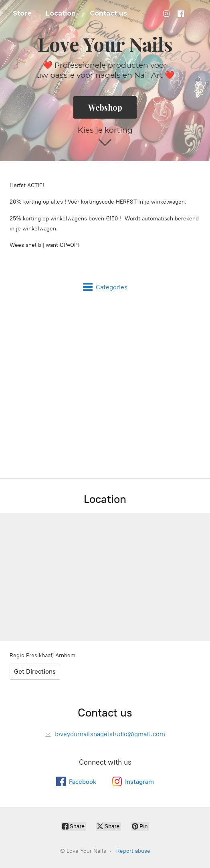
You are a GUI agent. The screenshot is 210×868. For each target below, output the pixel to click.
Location (61, 13)
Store (22, 13)
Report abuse (133, 851)
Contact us (108, 13)
